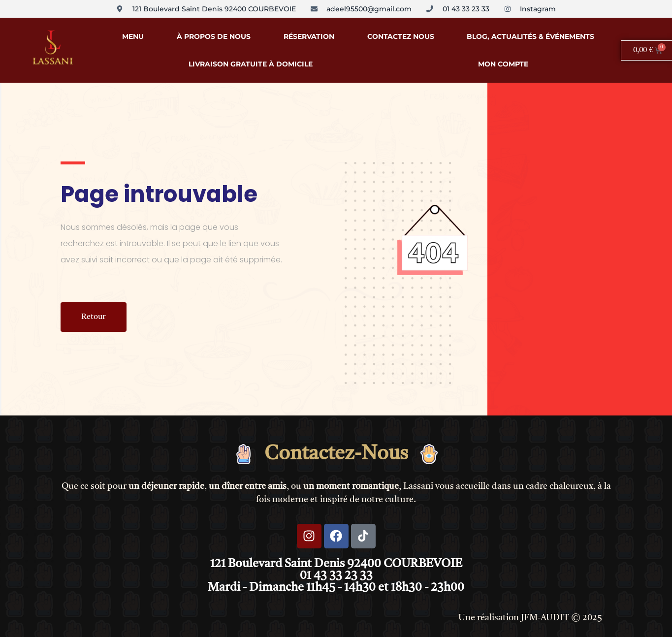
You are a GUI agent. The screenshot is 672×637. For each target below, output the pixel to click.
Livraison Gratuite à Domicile (251, 64)
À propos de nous (214, 36)
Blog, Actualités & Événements (530, 36)
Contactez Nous (401, 36)
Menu (133, 36)
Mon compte (503, 64)
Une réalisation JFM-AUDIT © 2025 (530, 618)
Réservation (309, 36)
